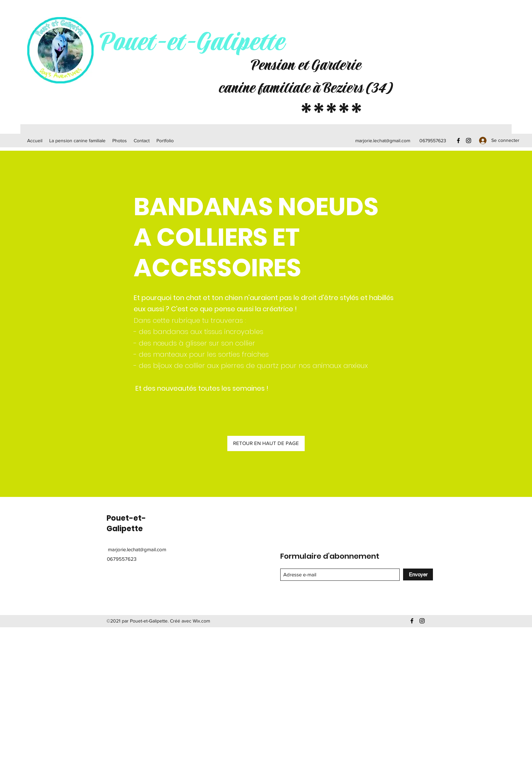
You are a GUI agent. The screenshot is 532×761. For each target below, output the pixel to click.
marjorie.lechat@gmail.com (383, 141)
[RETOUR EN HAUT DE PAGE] (266, 443)
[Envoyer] (418, 574)
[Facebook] (458, 141)
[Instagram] (469, 141)
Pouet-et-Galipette (192, 42)
